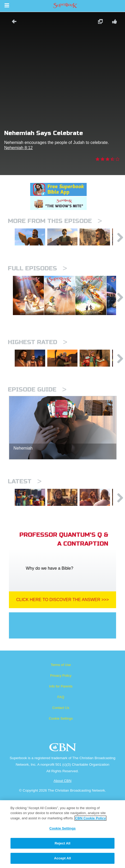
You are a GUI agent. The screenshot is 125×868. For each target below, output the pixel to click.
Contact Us (61, 768)
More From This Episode (55, 221)
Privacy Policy (61, 736)
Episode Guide (37, 438)
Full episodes (37, 280)
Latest (25, 530)
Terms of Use (61, 725)
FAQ (61, 757)
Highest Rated (38, 379)
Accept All (62, 858)
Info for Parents (61, 746)
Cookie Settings (61, 779)
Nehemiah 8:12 (19, 148)
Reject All (62, 843)
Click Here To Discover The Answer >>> (63, 660)
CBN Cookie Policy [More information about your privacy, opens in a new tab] (90, 818)
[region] (62, 834)
